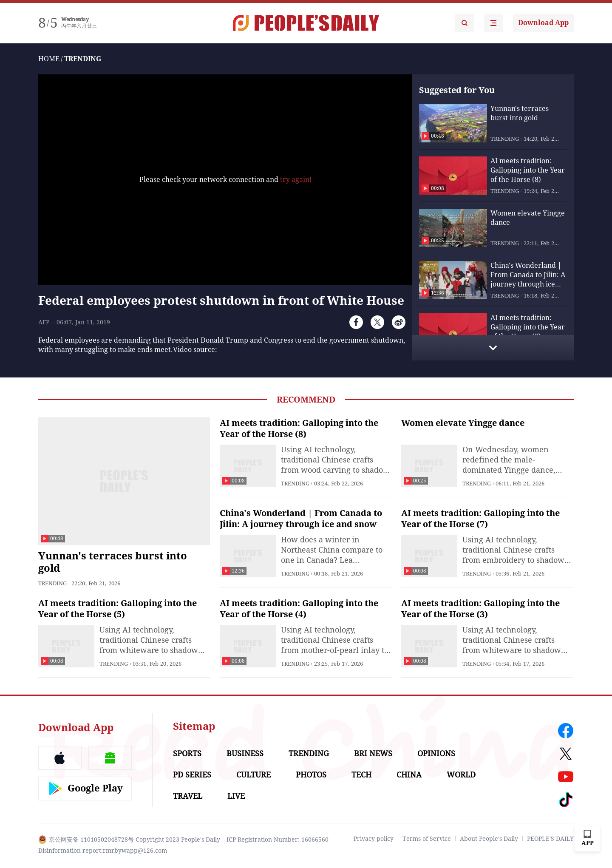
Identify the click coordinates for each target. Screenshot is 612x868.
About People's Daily (489, 839)
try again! (296, 180)
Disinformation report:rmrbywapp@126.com (103, 851)
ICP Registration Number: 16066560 (278, 840)
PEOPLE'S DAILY (550, 839)
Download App (543, 23)
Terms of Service (427, 839)
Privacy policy (374, 839)
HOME (49, 59)
